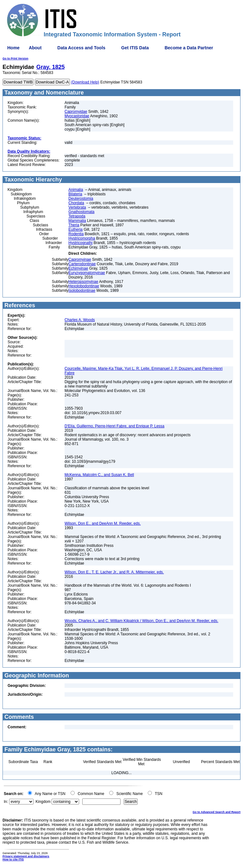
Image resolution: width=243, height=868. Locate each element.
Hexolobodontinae (84, 286)
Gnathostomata (81, 212)
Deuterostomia (81, 199)
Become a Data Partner (189, 48)
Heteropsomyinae (83, 282)
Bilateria (75, 194)
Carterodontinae (82, 264)
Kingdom (43, 802)
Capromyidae (76, 112)
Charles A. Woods (80, 320)
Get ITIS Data (135, 48)
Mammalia (77, 221)
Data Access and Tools (81, 48)
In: (6, 802)
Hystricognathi (80, 243)
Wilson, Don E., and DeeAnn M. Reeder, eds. (103, 523)
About (35, 48)
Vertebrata (77, 207)
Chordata (76, 203)
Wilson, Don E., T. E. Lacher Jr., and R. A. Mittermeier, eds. (114, 572)
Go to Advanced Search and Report (217, 812)
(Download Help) (85, 82)
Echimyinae (78, 268)
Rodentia (76, 234)
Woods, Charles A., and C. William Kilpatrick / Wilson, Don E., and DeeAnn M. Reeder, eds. (141, 621)
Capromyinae (80, 260)
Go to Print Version (16, 58)
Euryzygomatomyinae (87, 273)
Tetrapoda (77, 216)
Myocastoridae (77, 116)
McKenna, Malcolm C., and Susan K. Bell (99, 475)
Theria (74, 225)
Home (13, 48)
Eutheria (75, 229)
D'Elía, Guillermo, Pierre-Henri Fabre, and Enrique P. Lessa (115, 426)
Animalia (76, 190)
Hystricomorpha (82, 238)
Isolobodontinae (82, 290)
